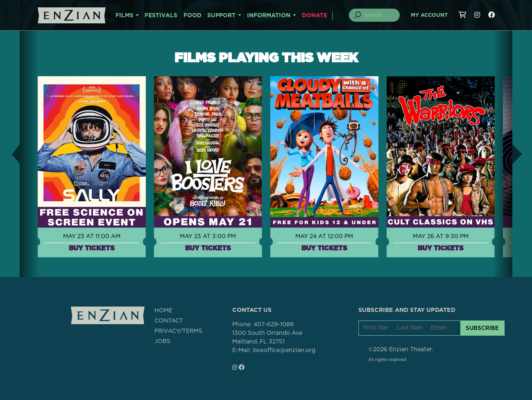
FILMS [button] (125, 16)
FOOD (192, 16)
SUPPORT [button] (221, 16)
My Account (429, 15)
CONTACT (169, 321)
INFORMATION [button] (269, 16)
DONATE (315, 16)
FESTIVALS (161, 16)
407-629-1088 (274, 325)
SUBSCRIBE (482, 328)
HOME (163, 311)
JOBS (162, 341)
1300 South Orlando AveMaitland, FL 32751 (267, 337)
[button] (10, 154)
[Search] (379, 15)
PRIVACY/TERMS (178, 331)
